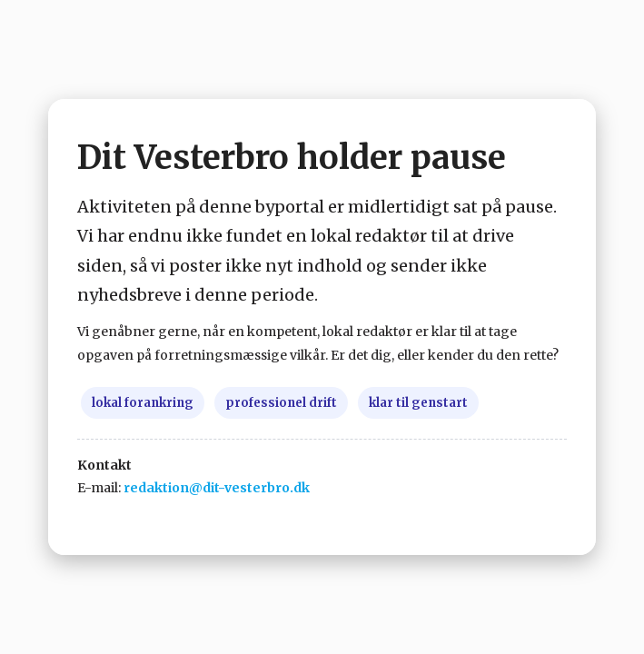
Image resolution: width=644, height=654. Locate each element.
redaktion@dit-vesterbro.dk (217, 488)
